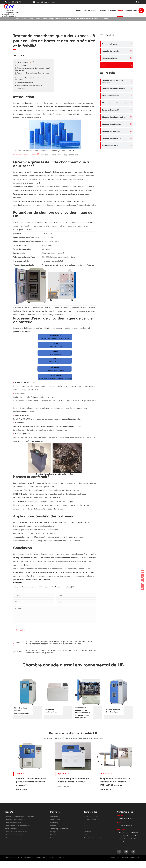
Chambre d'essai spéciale (112, 138)
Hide (31, 62)
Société (120, 10)
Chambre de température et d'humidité (113, 82)
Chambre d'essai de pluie (112, 124)
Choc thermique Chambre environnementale (23, 711)
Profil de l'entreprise (110, 44)
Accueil (19, 19)
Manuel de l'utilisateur (92, 827)
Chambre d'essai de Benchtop (113, 89)
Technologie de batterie (59, 836)
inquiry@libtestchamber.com (45, 2)
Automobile (55, 824)
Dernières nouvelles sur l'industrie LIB (73, 739)
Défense (53, 845)
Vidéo (86, 833)
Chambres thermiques (110, 96)
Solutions (95, 10)
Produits (78, 10)
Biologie (53, 839)
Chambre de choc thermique (25, 155)
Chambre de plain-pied (111, 131)
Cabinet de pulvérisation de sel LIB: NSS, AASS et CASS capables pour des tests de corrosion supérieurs (61, 652)
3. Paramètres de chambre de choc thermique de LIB (33, 74)
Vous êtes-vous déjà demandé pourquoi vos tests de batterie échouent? (31, 789)
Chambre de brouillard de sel (52, 711)
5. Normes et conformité (24, 83)
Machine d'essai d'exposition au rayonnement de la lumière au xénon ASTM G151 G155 (83, 715)
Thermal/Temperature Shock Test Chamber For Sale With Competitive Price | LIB (45, 587)
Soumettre (20, 630)
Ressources (112, 10)
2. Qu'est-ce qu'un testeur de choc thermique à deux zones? (33, 69)
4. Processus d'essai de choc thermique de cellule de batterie (33, 79)
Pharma (53, 833)
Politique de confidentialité (131, 865)
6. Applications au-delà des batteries (29, 86)
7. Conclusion (20, 89)
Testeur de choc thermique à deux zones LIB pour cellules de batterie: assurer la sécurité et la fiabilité (72, 19)
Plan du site (115, 865)
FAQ (86, 830)
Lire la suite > (22, 797)
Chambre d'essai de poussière (113, 117)
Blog (32, 19)
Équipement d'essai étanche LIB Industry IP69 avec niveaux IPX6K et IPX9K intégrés (115, 789)
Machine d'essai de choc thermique (113, 711)
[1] (38, 154)
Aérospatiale (55, 827)
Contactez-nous (131, 10)
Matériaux (54, 842)
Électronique (55, 830)
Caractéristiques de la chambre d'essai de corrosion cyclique (73, 787)
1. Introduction (20, 65)
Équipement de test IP (110, 145)
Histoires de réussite (110, 58)
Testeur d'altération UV (111, 110)
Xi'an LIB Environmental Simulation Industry (33, 865)
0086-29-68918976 (13, 2)
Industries (86, 10)
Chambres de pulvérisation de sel (115, 103)
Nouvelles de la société (111, 51)
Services (103, 10)
